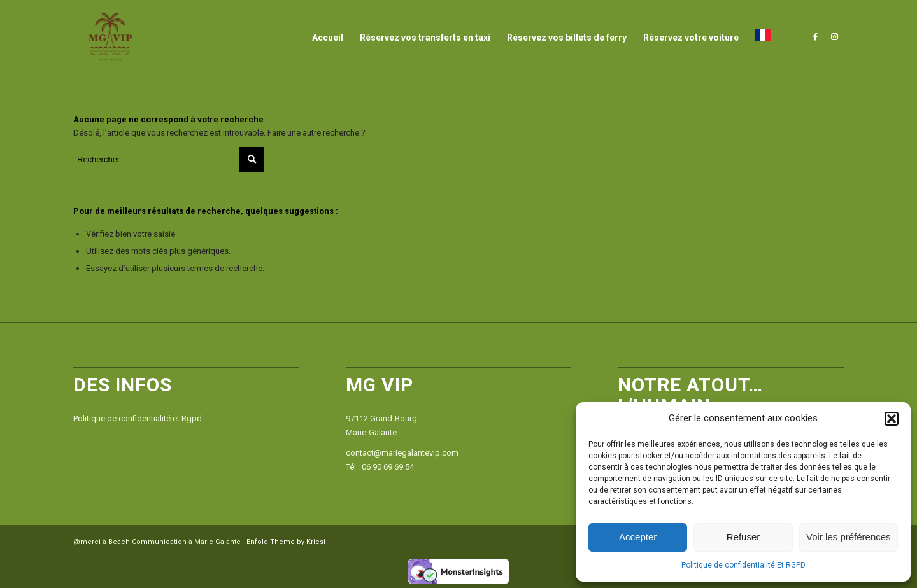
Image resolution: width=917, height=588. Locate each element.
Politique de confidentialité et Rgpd (138, 418)
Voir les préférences (849, 537)
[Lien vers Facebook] (815, 37)
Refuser (743, 537)
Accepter (638, 537)
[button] (892, 419)
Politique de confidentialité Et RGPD (743, 565)
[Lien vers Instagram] (834, 37)
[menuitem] (328, 38)
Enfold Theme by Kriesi (286, 542)
